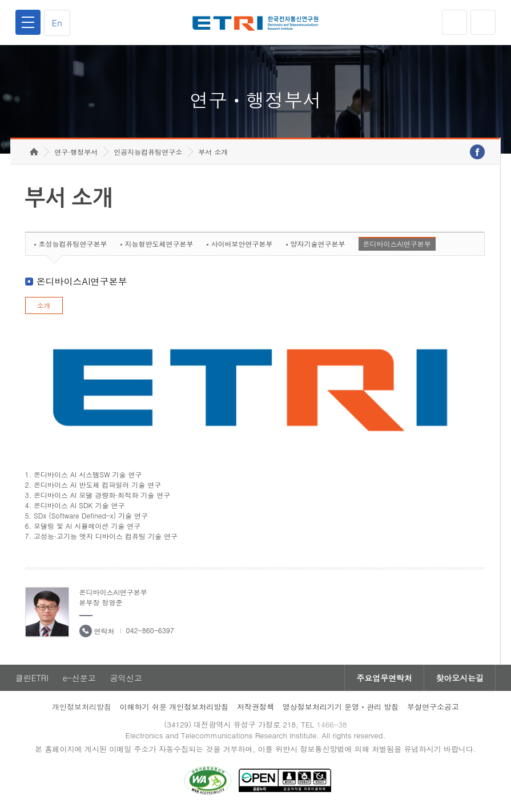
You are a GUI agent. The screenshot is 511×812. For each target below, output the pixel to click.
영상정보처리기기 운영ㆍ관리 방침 (341, 707)
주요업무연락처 (384, 678)
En (57, 23)
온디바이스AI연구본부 (397, 244)
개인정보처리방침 (82, 707)
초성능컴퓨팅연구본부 (73, 244)
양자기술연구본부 (318, 244)
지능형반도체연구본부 (159, 244)
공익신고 (126, 678)
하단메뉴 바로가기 (0, 0)
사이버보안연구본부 (242, 244)
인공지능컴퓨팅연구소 (148, 152)
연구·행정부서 (76, 152)
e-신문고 (79, 678)
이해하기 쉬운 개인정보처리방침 (174, 707)
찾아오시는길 (460, 678)
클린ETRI (32, 678)
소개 (44, 305)
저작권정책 (255, 707)
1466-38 (331, 724)
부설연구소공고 (433, 707)
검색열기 (483, 22)
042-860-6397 (150, 630)
